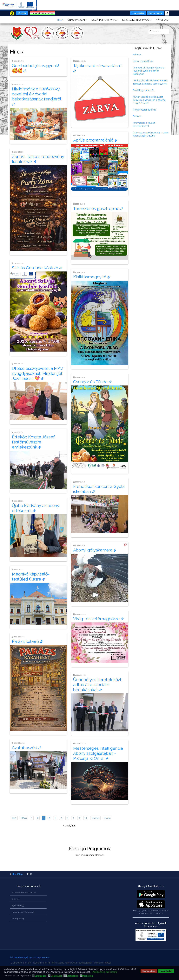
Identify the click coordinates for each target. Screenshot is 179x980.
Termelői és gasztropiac (98, 209)
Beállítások (56, 976)
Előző (24, 818)
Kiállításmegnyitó (92, 277)
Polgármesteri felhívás (144, 110)
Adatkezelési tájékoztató (23, 957)
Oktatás (16, 899)
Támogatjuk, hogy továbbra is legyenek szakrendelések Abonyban (149, 71)
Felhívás (137, 54)
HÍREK (60, 20)
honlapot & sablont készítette (130, 958)
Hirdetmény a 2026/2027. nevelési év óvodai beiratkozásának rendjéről (37, 96)
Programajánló (138, 13)
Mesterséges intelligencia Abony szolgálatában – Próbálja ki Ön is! (98, 753)
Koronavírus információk (23, 912)
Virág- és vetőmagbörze (98, 619)
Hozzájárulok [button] (166, 971)
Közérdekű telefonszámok (24, 892)
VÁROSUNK (163, 20)
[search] (159, 31)
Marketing (88, 976)
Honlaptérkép (18, 919)
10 (86, 818)
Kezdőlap (18, 874)
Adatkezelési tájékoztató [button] (105, 972)
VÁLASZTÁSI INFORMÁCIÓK (43, 13)
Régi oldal (22, 13)
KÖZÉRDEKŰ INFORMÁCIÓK (137, 20)
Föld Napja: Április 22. (144, 90)
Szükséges (40, 976)
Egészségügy (18, 905)
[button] (91, 972)
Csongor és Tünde (92, 382)
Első (14, 818)
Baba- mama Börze (143, 61)
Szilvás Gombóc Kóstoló (37, 268)
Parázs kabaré (27, 641)
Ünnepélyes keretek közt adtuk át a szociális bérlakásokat (97, 685)
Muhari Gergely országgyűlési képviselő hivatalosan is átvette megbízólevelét (149, 100)
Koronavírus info (155, 13)
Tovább (95, 818)
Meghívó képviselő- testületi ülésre (31, 577)
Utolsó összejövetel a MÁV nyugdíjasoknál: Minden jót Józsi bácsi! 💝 (37, 373)
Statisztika (72, 976)
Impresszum (43, 957)
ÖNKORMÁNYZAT (77, 20)
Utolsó (107, 818)
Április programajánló (95, 140)
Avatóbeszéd (27, 748)
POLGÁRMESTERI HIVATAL (104, 20)
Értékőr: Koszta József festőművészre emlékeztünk (33, 442)
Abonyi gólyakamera (95, 550)
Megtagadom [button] (149, 971)
